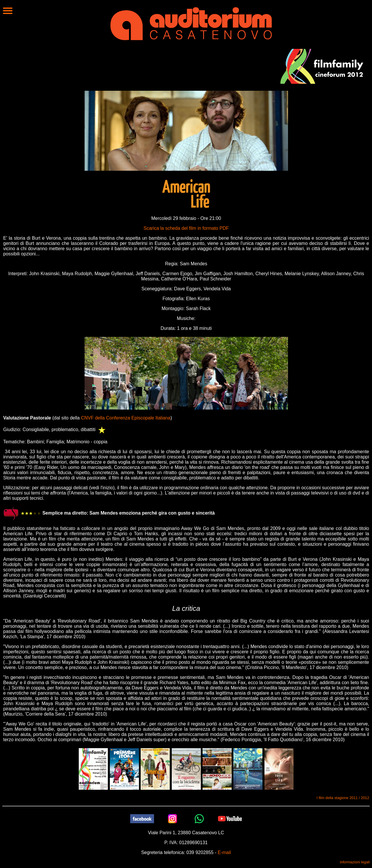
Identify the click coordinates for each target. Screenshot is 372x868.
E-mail (224, 852)
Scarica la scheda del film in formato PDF (186, 228)
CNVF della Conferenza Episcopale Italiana (126, 418)
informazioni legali (355, 862)
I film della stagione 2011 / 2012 (343, 798)
